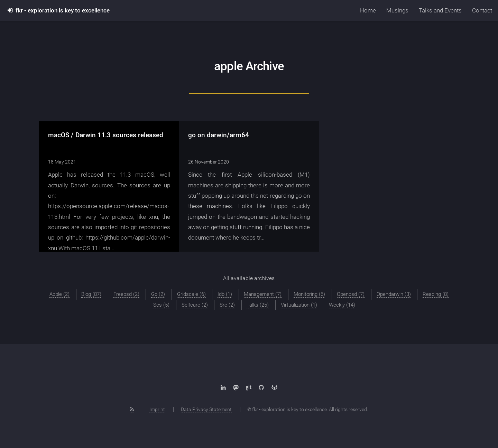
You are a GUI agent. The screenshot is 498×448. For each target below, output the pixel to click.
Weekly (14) (342, 305)
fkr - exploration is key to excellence (59, 10)
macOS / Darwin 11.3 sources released (106, 135)
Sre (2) (227, 305)
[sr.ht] (249, 388)
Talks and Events (440, 10)
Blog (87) (91, 294)
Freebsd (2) (126, 294)
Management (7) (263, 294)
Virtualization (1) (299, 305)
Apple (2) (59, 294)
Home (368, 10)
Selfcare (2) (195, 305)
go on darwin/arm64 (219, 135)
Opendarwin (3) (394, 294)
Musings (397, 10)
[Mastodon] (236, 388)
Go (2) (158, 294)
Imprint (157, 409)
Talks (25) (258, 305)
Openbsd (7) (351, 294)
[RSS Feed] (132, 409)
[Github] (261, 388)
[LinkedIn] (223, 388)
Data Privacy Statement (206, 409)
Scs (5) (161, 305)
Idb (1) (225, 294)
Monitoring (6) (309, 294)
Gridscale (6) (191, 294)
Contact (482, 10)
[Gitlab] (274, 388)
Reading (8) (436, 294)
